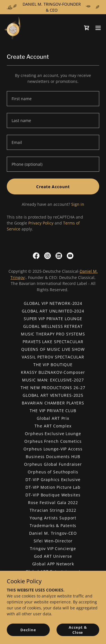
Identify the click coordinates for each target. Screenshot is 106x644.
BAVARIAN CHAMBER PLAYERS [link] (53, 403)
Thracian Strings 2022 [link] (53, 510)
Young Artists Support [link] (53, 518)
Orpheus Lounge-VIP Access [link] (53, 449)
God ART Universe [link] (53, 556)
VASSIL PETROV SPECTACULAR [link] (53, 357)
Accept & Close (78, 630)
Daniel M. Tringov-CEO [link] (53, 533)
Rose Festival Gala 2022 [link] (53, 503)
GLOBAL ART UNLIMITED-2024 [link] (53, 311)
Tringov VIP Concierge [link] (53, 548)
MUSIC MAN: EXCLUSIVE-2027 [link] (53, 380)
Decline (28, 630)
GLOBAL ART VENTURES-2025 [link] (53, 395)
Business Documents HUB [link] (53, 457)
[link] (12, 28)
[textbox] (53, 99)
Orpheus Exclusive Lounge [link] (53, 434)
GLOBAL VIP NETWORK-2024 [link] (53, 303)
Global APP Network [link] (53, 564)
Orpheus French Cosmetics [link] (53, 441)
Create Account (53, 187)
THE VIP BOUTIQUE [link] (53, 365)
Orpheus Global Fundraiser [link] (53, 464)
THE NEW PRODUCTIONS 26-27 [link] (53, 388)
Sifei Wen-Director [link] (53, 541)
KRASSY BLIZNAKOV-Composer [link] (53, 372)
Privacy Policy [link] (41, 223)
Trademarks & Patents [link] (53, 526)
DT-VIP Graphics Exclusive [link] (53, 480)
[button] (98, 28)
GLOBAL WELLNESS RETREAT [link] (53, 326)
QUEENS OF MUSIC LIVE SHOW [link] (53, 349)
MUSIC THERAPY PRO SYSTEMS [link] (53, 334)
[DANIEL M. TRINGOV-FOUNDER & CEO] (53, 7)
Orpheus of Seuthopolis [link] (53, 472)
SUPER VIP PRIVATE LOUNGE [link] (53, 319)
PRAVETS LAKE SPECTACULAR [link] (53, 342)
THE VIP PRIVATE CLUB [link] (53, 411)
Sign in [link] (78, 204)
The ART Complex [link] (53, 426)
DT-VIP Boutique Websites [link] (53, 495)
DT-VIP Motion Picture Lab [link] (53, 487)
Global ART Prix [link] (53, 418)
